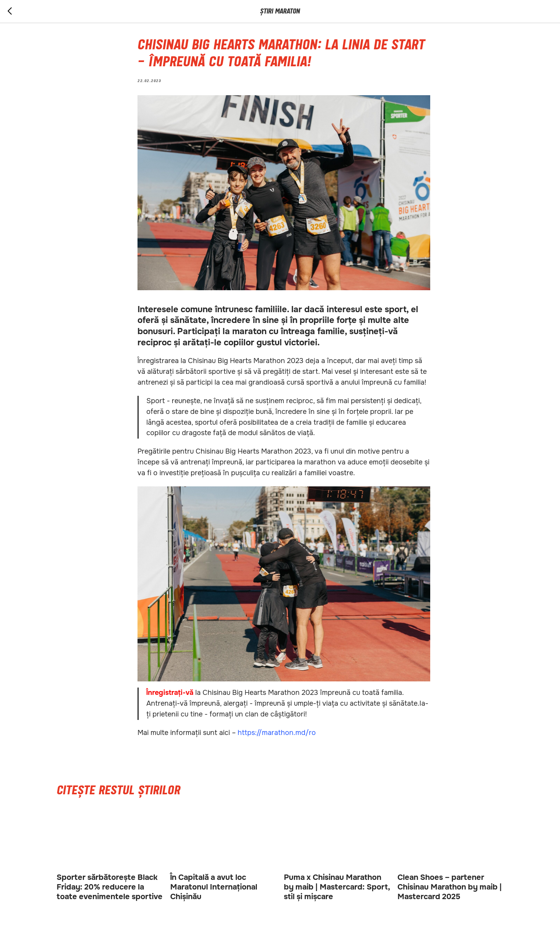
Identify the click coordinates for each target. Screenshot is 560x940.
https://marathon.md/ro (277, 733)
